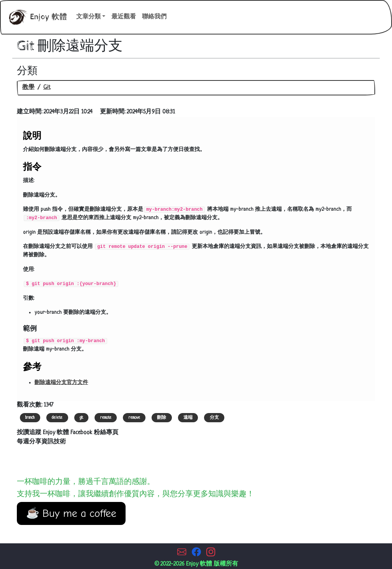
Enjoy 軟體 (36, 17)
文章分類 (88, 17)
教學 (28, 88)
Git (47, 88)
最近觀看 (124, 17)
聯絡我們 (154, 17)
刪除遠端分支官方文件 (61, 383)
